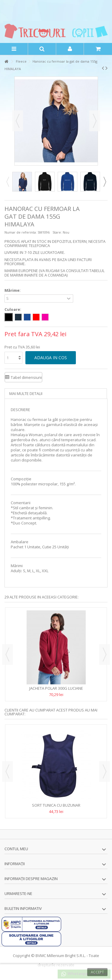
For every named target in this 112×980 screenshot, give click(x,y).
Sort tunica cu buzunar (56, 805)
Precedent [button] (18, 121)
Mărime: (13, 290)
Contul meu (16, 849)
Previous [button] (7, 182)
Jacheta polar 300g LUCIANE (56, 688)
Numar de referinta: (21, 232)
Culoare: (13, 310)
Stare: (57, 232)
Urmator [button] (95, 121)
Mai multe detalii (26, 393)
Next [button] (105, 182)
